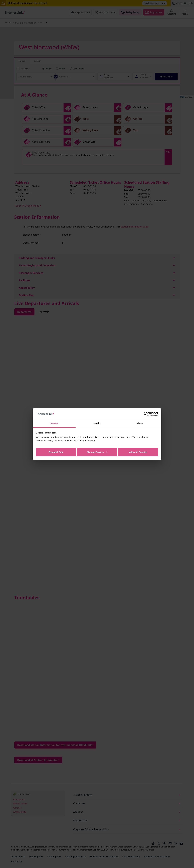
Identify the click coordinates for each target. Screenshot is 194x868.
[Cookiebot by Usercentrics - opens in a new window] (146, 414)
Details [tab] (97, 423)
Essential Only (56, 452)
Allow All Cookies (138, 452)
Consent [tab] (54, 423)
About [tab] (140, 423)
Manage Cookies (97, 452)
